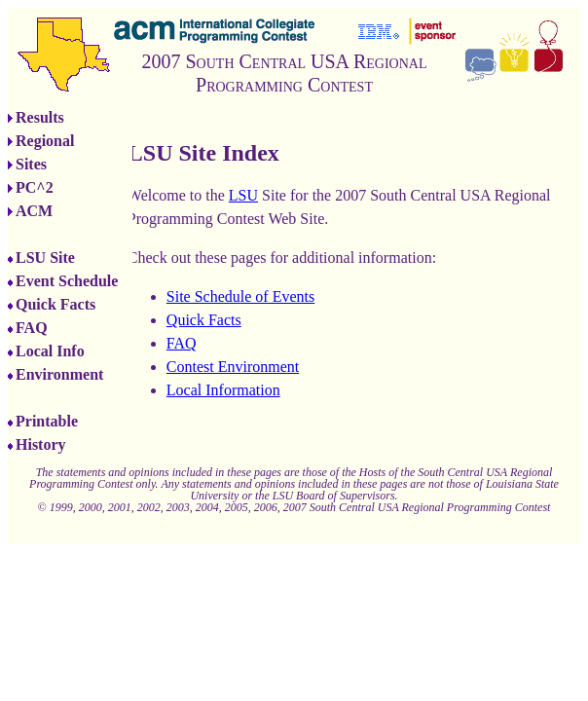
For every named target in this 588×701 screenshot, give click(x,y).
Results (40, 117)
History (41, 444)
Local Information (223, 390)
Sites (31, 164)
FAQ (32, 328)
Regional (45, 141)
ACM (34, 211)
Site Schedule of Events (240, 296)
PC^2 (35, 187)
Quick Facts (55, 304)
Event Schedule (67, 281)
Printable (47, 421)
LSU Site (45, 258)
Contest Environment (233, 367)
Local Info (50, 351)
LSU (243, 195)
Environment (59, 374)
